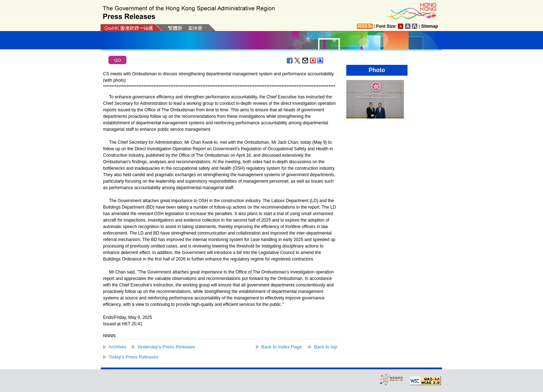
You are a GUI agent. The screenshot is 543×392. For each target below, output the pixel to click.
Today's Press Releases (133, 357)
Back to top (326, 347)
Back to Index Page (282, 347)
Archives (117, 347)
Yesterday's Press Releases (166, 347)
